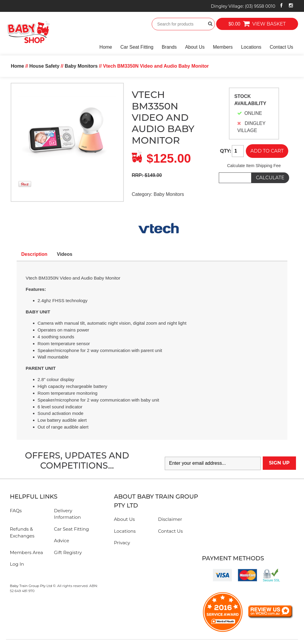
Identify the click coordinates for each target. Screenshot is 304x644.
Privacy (122, 543)
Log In (17, 564)
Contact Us (281, 47)
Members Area (26, 552)
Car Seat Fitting (137, 47)
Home (106, 47)
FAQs (16, 511)
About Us (195, 47)
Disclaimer (170, 519)
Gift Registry (68, 552)
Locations (251, 47)
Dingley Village (243, 6)
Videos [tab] (65, 254)
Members (223, 47)
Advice (62, 541)
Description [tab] (34, 254)
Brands (169, 47)
